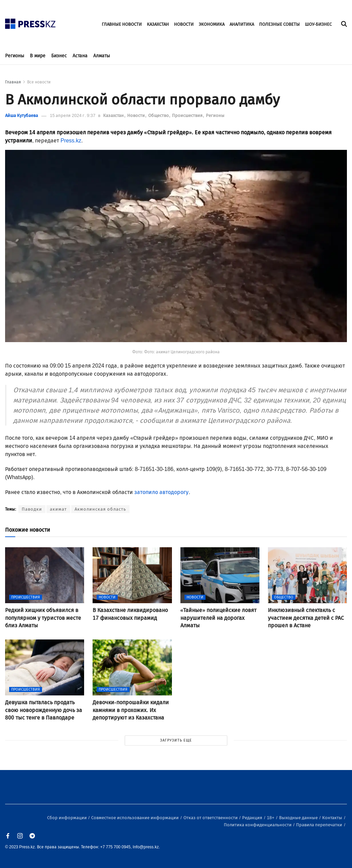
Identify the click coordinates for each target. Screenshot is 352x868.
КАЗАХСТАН (158, 24)
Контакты (333, 818)
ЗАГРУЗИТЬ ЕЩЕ (176, 740)
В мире (38, 56)
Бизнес (59, 56)
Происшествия (188, 115)
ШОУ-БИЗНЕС (318, 24)
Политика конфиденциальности (258, 825)
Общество (159, 115)
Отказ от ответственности (211, 818)
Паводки (32, 509)
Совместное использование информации (135, 818)
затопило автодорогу (161, 492)
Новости (136, 115)
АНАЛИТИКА (242, 24)
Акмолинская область (100, 509)
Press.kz (71, 141)
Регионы (15, 56)
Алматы (102, 56)
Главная (13, 82)
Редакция (253, 818)
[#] (31, 22)
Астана (80, 56)
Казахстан (114, 115)
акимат (58, 509)
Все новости (39, 82)
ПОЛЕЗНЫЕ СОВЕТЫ (279, 24)
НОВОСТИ (184, 24)
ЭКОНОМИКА (212, 24)
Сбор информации (67, 818)
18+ (271, 818)
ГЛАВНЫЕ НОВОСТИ (122, 24)
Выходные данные (299, 818)
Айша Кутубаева (22, 115)
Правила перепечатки (320, 825)
